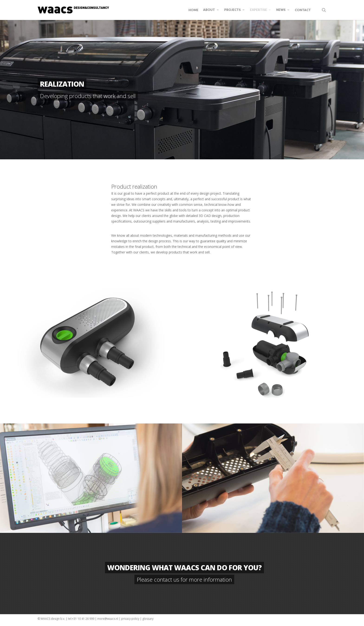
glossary (148, 619)
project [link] (216, 193)
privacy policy (130, 619)
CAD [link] (207, 216)
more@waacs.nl (108, 619)
